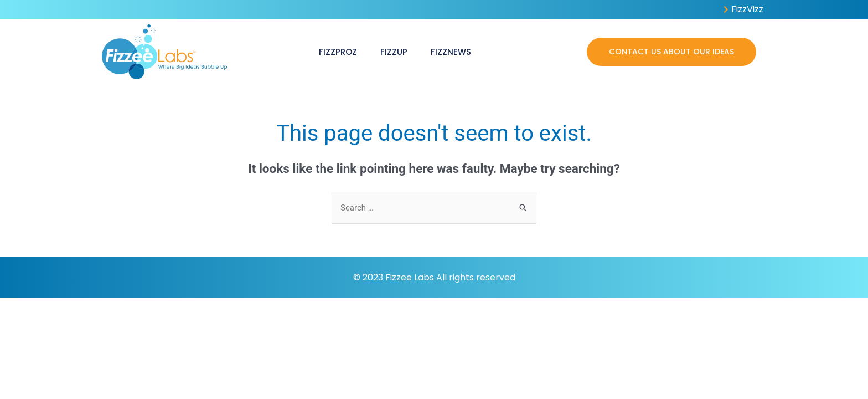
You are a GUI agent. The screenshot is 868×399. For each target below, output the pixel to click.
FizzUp (394, 52)
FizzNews (451, 52)
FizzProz (338, 52)
